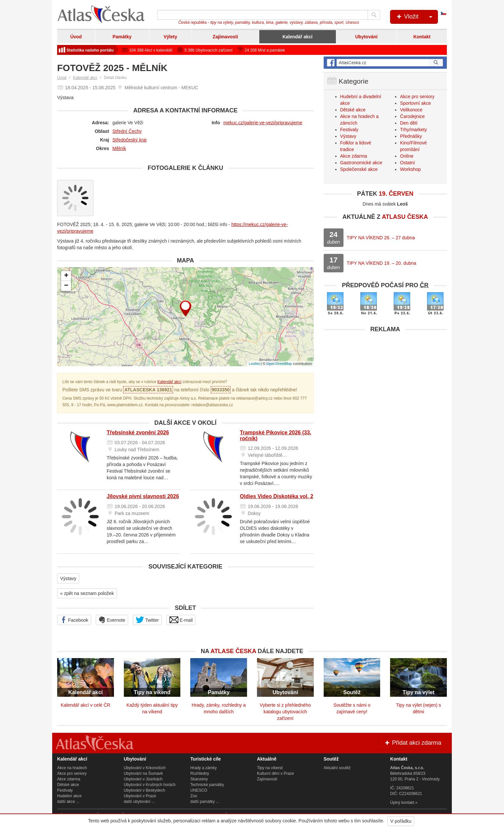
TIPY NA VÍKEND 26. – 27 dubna (381, 238)
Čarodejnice (412, 116)
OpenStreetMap (279, 364)
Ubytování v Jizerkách (143, 779)
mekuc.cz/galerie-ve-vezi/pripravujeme (263, 123)
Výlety (170, 37)
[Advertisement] (385, 382)
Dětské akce (353, 110)
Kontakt (422, 37)
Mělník (119, 148)
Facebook (74, 620)
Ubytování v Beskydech (144, 790)
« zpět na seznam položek (87, 593)
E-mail (181, 620)
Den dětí (409, 123)
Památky (122, 37)
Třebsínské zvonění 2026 (138, 433)
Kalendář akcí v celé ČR (86, 705)
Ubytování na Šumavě (143, 773)
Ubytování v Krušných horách (150, 785)
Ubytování (366, 37)
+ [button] (66, 276)
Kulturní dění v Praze (275, 773)
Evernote (112, 620)
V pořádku (401, 821)
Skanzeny (199, 779)
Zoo (194, 796)
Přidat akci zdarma (413, 743)
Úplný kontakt (402, 803)
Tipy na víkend (270, 768)
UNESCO (199, 790)
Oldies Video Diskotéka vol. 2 (276, 496)
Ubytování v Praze (140, 796)
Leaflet (254, 364)
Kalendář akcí (297, 37)
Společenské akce (359, 169)
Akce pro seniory (417, 97)
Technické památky (207, 785)
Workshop (410, 169)
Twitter (147, 620)
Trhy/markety (413, 130)
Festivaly (349, 130)
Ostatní (407, 163)
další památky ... (205, 802)
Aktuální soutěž (337, 768)
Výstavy (68, 578)
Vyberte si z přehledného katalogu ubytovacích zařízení (285, 712)
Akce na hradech (72, 768)
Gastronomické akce (361, 163)
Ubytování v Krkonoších (145, 768)
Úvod (76, 37)
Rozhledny (200, 773)
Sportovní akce (415, 103)
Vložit (417, 17)
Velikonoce (411, 110)
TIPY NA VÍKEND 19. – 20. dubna (382, 263)
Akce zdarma (354, 156)
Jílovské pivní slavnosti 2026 (143, 496)
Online (407, 156)
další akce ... (68, 802)
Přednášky (411, 136)
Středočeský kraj (129, 140)
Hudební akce (69, 796)
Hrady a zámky (203, 768)
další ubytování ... (139, 802)
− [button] (66, 286)
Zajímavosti (225, 37)
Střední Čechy (127, 131)
